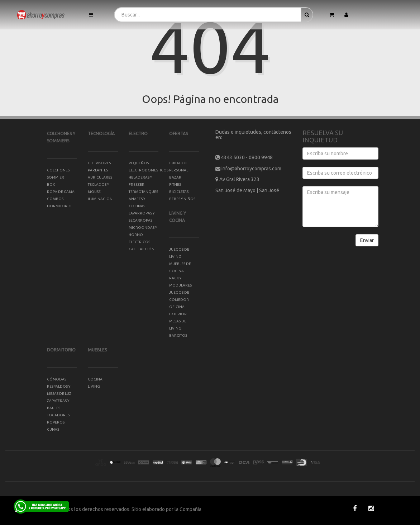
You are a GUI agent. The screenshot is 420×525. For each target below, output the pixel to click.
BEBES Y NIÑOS (182, 199)
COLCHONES (58, 170)
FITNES (175, 185)
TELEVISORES (99, 163)
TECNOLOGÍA (101, 134)
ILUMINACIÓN (100, 199)
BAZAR (175, 177)
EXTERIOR (178, 314)
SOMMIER (56, 177)
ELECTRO (138, 134)
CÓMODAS (57, 379)
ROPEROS (56, 422)
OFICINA (177, 307)
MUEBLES (97, 350)
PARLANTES (98, 170)
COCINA (95, 379)
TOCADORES (58, 415)
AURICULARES (100, 177)
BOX (51, 185)
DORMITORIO (61, 350)
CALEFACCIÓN (142, 249)
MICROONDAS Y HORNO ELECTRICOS (143, 235)
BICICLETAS (179, 192)
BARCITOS (178, 335)
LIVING (94, 386)
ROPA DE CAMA (61, 192)
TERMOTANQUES (143, 192)
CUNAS (53, 429)
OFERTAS (178, 134)
